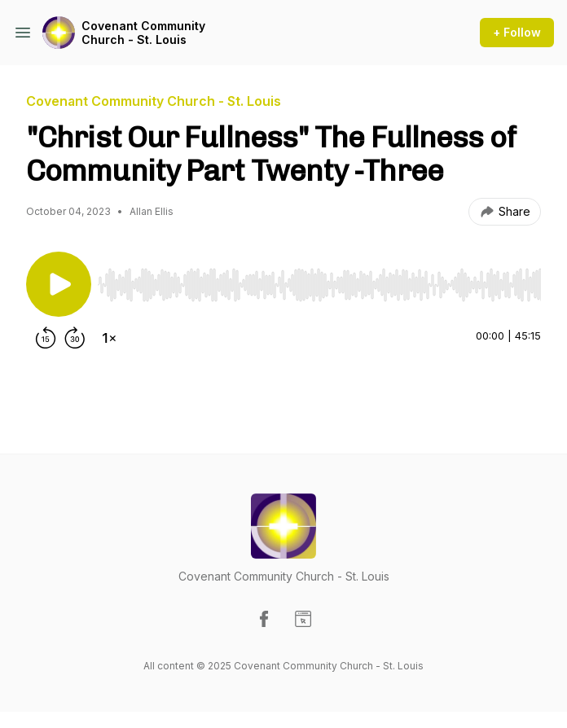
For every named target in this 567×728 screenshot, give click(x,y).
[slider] (319, 285)
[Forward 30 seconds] (75, 338)
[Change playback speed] (109, 338)
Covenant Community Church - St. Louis (143, 33)
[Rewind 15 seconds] (46, 338)
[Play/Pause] (59, 284)
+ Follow (517, 32)
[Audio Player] (319, 280)
